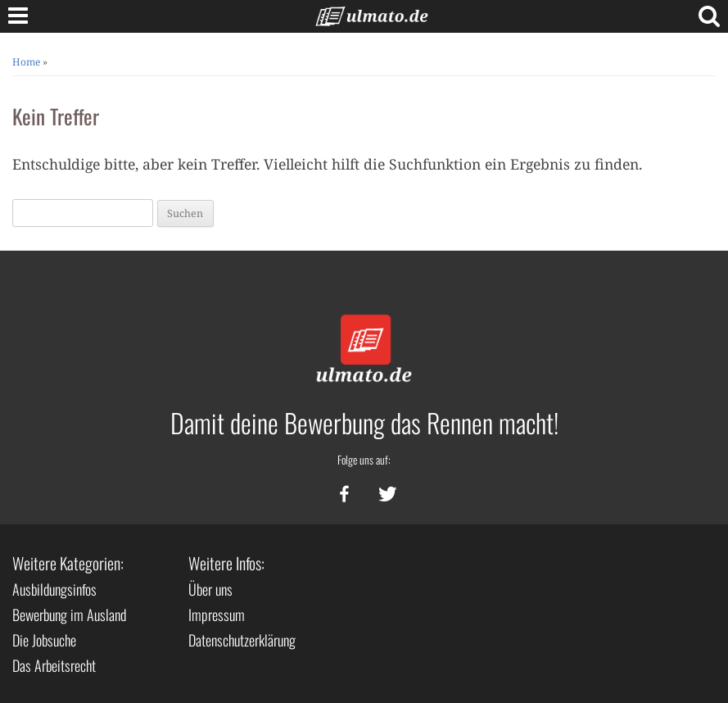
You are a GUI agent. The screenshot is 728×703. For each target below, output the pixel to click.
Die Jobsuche (44, 640)
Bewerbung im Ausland (69, 615)
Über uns (210, 589)
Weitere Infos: (226, 563)
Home (26, 62)
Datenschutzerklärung (242, 640)
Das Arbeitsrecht (54, 665)
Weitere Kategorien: (68, 563)
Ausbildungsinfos (54, 589)
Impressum (217, 615)
